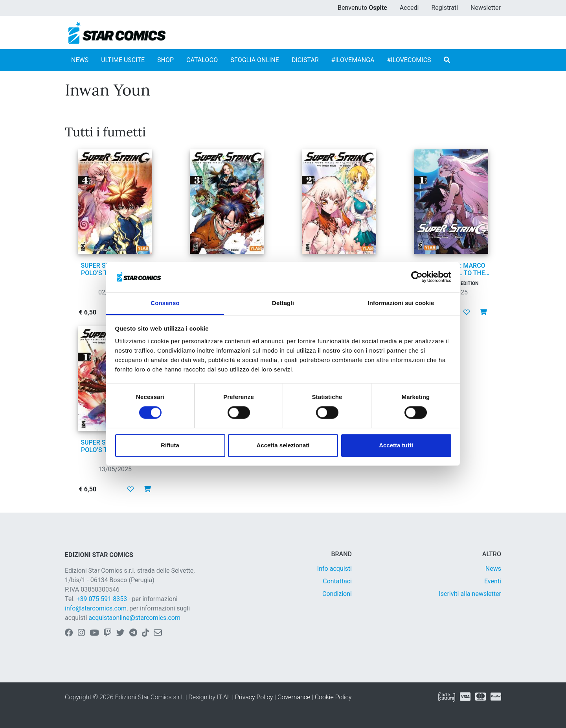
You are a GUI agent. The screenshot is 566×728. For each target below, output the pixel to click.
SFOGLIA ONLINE (255, 60)
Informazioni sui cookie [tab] (401, 303)
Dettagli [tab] (283, 303)
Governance (294, 697)
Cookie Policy (333, 697)
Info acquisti (334, 569)
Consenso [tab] (165, 303)
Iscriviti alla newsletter (470, 594)
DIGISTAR (305, 60)
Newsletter (486, 8)
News (493, 569)
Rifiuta (170, 445)
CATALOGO (202, 60)
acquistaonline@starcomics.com (134, 618)
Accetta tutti (396, 445)
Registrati (445, 8)
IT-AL (224, 697)
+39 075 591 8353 (102, 599)
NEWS (80, 60)
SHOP (165, 60)
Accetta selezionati (283, 445)
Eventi (493, 581)
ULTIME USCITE (123, 60)
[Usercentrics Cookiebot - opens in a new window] (417, 277)
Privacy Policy (254, 697)
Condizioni (337, 594)
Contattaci (337, 581)
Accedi (409, 8)
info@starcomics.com (96, 608)
